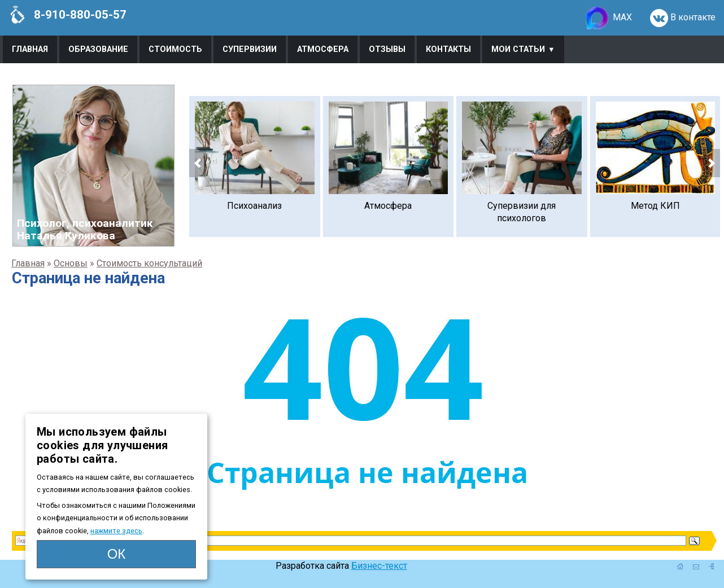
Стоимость (175, 49)
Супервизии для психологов (522, 212)
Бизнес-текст (379, 566)
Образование (98, 49)
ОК (117, 554)
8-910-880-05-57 (67, 15)
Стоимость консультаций (149, 263)
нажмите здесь (116, 531)
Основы (71, 263)
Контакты (448, 49)
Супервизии (250, 49)
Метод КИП (655, 206)
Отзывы (387, 49)
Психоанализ (254, 206)
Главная (30, 49)
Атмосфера (323, 49)
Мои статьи (518, 49)
